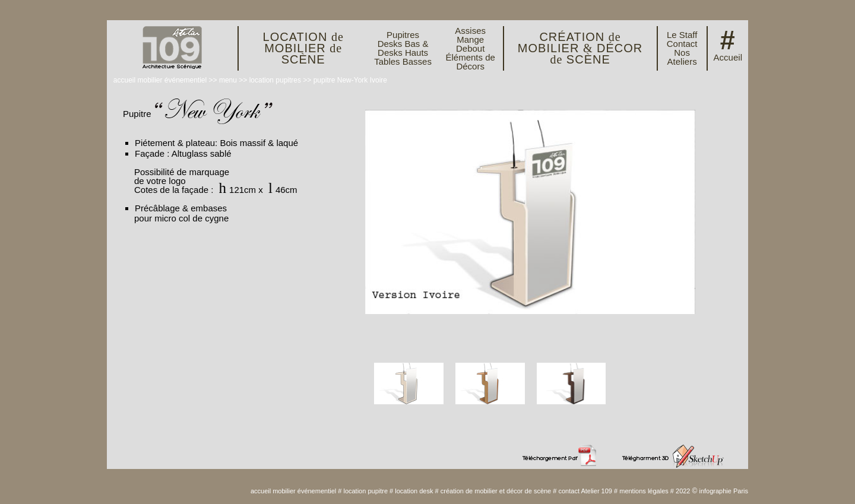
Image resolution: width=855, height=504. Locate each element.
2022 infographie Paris (712, 491)
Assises (470, 31)
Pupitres (403, 35)
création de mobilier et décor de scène (496, 491)
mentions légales (644, 491)
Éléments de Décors (470, 62)
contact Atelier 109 (585, 491)
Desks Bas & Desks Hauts (403, 48)
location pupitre (365, 491)
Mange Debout (470, 44)
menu (228, 80)
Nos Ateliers (682, 57)
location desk (414, 491)
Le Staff (682, 35)
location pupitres (275, 80)
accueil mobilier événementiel (160, 80)
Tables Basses (403, 61)
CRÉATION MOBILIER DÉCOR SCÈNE (580, 48)
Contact (682, 44)
